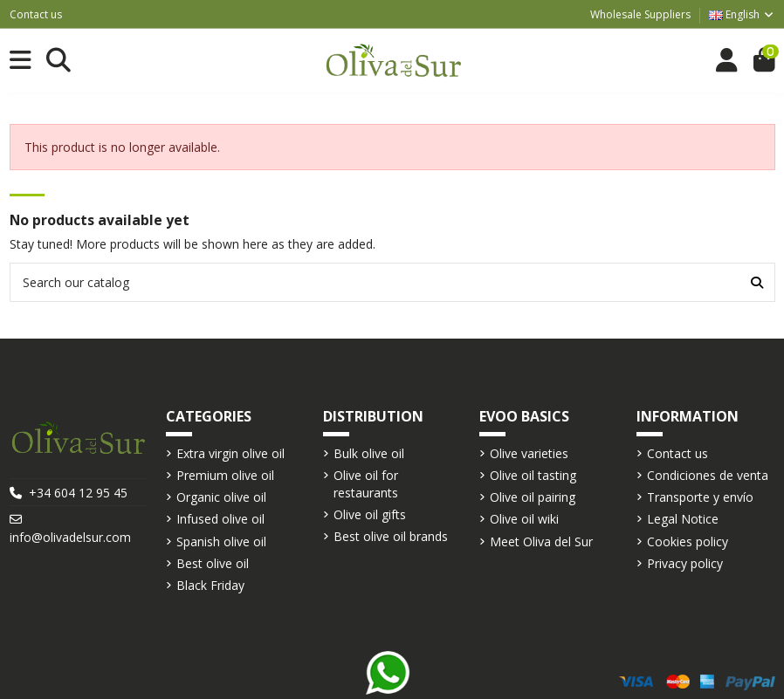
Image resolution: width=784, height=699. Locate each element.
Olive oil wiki (524, 519)
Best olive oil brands (391, 536)
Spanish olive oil (221, 541)
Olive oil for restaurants (366, 484)
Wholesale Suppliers (640, 14)
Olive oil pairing (533, 497)
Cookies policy (688, 541)
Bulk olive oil (369, 453)
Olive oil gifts (370, 514)
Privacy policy (685, 563)
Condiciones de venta (708, 475)
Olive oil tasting (533, 475)
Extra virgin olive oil (230, 453)
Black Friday (210, 585)
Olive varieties (529, 453)
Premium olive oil (225, 475)
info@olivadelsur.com (70, 537)
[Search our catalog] (757, 282)
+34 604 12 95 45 (78, 493)
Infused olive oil (220, 519)
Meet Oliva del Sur (541, 541)
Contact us (36, 14)
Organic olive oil (221, 497)
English (742, 14)
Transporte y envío (700, 497)
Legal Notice (683, 519)
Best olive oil (213, 563)
